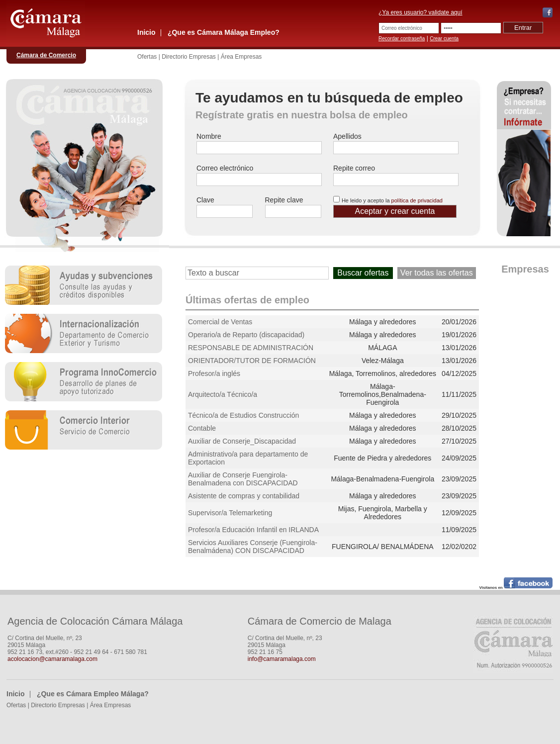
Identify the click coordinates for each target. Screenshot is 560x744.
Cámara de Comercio (46, 55)
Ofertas (147, 57)
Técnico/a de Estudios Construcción (243, 415)
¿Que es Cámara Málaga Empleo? (224, 32)
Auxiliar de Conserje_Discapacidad (242, 441)
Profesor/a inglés (214, 373)
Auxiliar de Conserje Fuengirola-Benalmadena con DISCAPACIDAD (243, 479)
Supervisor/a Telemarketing (230, 513)
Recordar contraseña (402, 39)
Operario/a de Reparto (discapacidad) (246, 335)
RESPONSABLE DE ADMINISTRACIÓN (251, 348)
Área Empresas (241, 57)
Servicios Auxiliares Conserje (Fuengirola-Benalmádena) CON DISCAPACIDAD (253, 547)
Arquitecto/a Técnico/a (223, 394)
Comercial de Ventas (220, 322)
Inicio (146, 32)
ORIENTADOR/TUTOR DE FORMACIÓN (252, 361)
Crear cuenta (444, 39)
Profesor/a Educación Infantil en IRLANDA (253, 530)
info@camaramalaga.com (282, 659)
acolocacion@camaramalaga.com (52, 659)
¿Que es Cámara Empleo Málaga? (93, 694)
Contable (202, 428)
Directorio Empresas (189, 57)
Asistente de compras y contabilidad (244, 496)
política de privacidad (417, 200)
